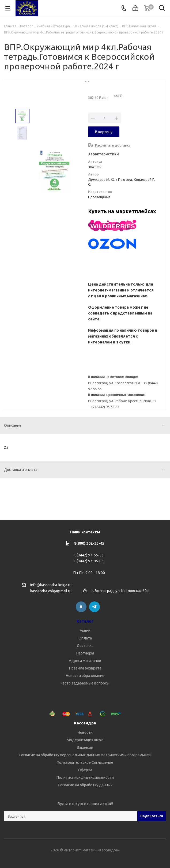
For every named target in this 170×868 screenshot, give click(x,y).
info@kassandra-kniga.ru (51, 585)
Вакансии (85, 747)
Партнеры (85, 653)
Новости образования (85, 676)
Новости (85, 732)
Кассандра (85, 723)
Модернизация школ (85, 740)
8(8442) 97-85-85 (89, 561)
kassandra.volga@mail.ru (51, 591)
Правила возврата (85, 668)
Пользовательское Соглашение (85, 762)
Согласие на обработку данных (85, 785)
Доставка (85, 646)
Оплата (85, 638)
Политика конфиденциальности (85, 777)
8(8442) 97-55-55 (89, 555)
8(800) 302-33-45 (89, 543)
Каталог (85, 621)
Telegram (95, 607)
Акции (85, 631)
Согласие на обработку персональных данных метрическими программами (85, 755)
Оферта (85, 770)
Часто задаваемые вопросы (85, 683)
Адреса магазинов (85, 661)
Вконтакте (81, 607)
